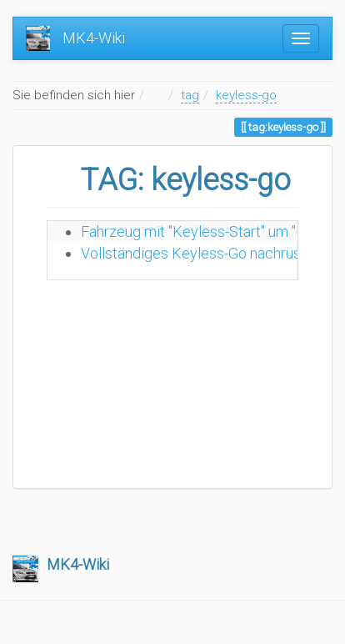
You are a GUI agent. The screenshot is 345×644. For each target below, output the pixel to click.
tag (190, 95)
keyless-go (246, 95)
